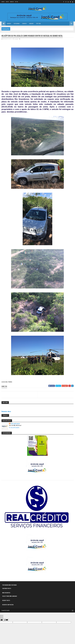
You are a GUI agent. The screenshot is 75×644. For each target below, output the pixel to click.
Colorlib (8, 610)
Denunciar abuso (6, 411)
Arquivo (31, 24)
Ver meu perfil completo (14, 428)
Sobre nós (12, 2)
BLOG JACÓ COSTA (15, 424)
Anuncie (3, 2)
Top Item (16, 2)
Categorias (17, 24)
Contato (7, 2)
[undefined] (6, 620)
